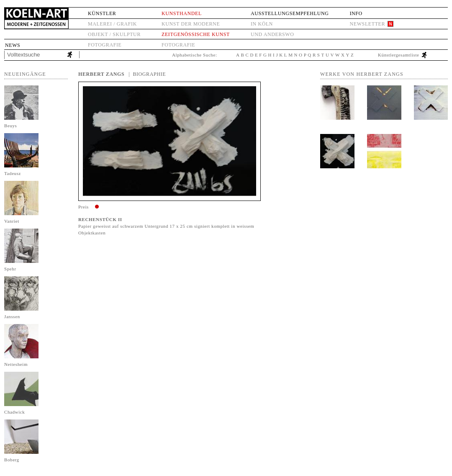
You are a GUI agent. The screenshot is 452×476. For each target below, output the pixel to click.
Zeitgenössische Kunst (196, 34)
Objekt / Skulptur (114, 34)
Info (356, 13)
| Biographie (147, 74)
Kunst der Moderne (191, 24)
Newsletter (367, 24)
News (13, 45)
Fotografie (105, 45)
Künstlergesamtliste (399, 55)
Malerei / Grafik (112, 24)
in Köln (262, 24)
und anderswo (272, 34)
